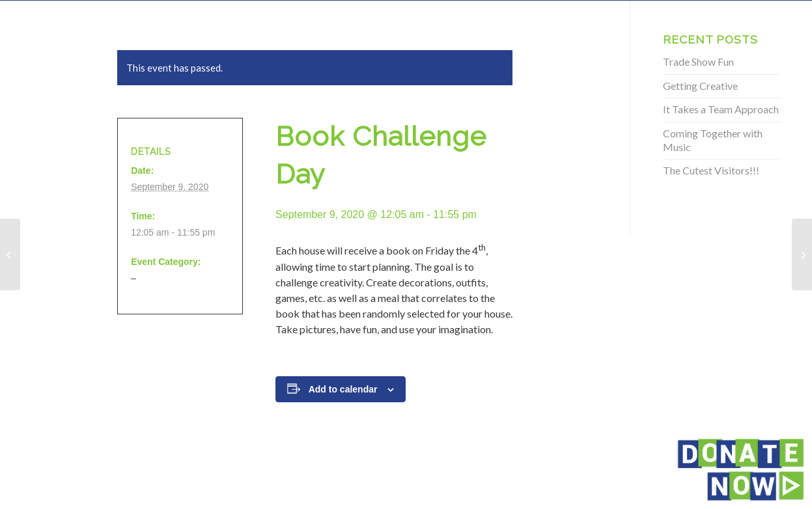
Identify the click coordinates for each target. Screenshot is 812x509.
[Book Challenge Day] (10, 255)
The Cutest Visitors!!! (711, 170)
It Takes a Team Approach (721, 109)
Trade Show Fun (698, 62)
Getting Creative (700, 86)
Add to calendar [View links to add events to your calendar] (343, 389)
